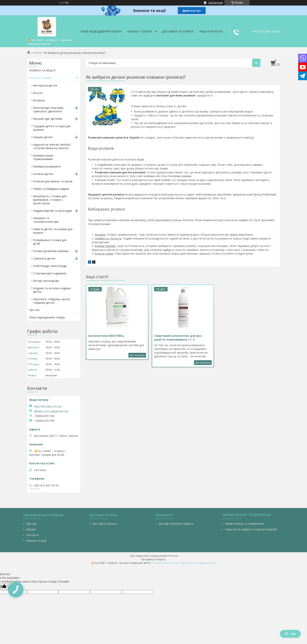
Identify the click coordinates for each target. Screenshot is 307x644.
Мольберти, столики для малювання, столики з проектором (50, 200)
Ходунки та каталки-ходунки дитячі (52, 290)
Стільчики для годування (50, 273)
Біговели (39, 100)
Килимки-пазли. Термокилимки (43, 157)
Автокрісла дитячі (45, 85)
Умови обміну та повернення (244, 524)
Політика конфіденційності (200, 563)
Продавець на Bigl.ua (153, 559)
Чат (290, 634)
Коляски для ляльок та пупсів (53, 181)
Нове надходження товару (101, 31)
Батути (38, 93)
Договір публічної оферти (176, 524)
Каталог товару (140, 31)
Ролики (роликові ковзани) (51, 251)
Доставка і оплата (105, 524)
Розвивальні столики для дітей (50, 242)
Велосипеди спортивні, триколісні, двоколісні (48, 109)
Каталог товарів (40, 78)
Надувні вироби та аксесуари (52, 211)
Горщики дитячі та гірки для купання (52, 128)
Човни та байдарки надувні (51, 189)
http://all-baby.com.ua (48, 406)
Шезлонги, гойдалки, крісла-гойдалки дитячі (52, 301)
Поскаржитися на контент (167, 563)
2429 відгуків (215, 3)
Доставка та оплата (178, 31)
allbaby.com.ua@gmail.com (51, 411)
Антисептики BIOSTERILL (137, 355)
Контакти (33, 535)
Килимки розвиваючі (47, 166)
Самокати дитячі (44, 258)
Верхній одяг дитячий (47, 119)
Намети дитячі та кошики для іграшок (53, 231)
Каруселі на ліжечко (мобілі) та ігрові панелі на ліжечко (52, 146)
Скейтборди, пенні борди (50, 266)
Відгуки (31, 529)
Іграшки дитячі (43, 137)
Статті (37, 53)
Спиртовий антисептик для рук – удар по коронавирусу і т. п (203, 363)
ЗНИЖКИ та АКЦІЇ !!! (42, 70)
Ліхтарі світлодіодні (46, 281)
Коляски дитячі (43, 174)
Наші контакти (211, 31)
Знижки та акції (36, 541)
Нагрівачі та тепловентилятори (46, 220)
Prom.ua (173, 556)
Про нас (34, 310)
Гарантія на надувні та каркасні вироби (251, 529)
